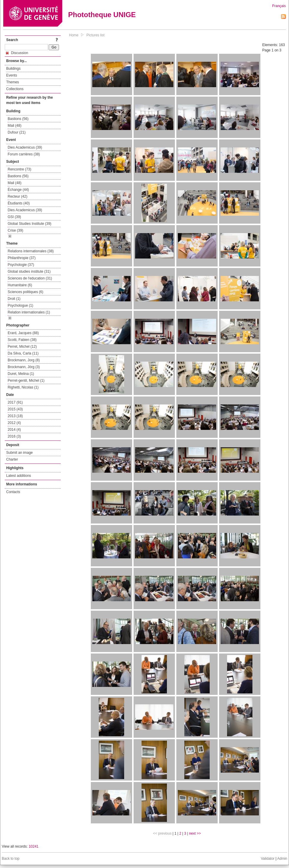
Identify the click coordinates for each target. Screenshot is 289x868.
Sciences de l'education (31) (30, 278)
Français (279, 6)
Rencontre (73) (19, 169)
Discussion (17, 53)
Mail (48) (15, 126)
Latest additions (19, 476)
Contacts (13, 492)
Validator (267, 859)
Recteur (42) (18, 196)
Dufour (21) (17, 132)
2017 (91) (15, 402)
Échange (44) (18, 190)
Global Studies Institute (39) (29, 224)
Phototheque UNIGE (102, 15)
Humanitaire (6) (20, 285)
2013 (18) (15, 416)
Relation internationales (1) (29, 312)
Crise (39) (15, 230)
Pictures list (95, 35)
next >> (195, 833)
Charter (12, 459)
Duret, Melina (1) (21, 374)
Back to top (11, 859)
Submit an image (19, 453)
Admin (282, 859)
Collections (15, 89)
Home (74, 35)
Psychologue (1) (20, 305)
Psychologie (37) (21, 265)
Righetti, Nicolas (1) (23, 387)
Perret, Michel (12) (22, 347)
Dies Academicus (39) (25, 147)
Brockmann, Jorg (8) (24, 360)
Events (12, 75)
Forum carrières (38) (24, 154)
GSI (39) (14, 217)
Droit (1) (14, 299)
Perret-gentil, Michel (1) (26, 381)
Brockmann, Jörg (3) (24, 367)
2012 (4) (14, 423)
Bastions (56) (18, 119)
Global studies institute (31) (29, 272)
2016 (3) (14, 436)
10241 (33, 846)
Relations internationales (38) (31, 251)
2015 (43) (15, 409)
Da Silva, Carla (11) (23, 353)
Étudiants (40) (19, 203)
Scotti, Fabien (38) (22, 340)
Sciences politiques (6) (26, 292)
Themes (13, 82)
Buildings (13, 69)
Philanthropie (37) (22, 258)
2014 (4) (14, 430)
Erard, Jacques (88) (23, 333)
